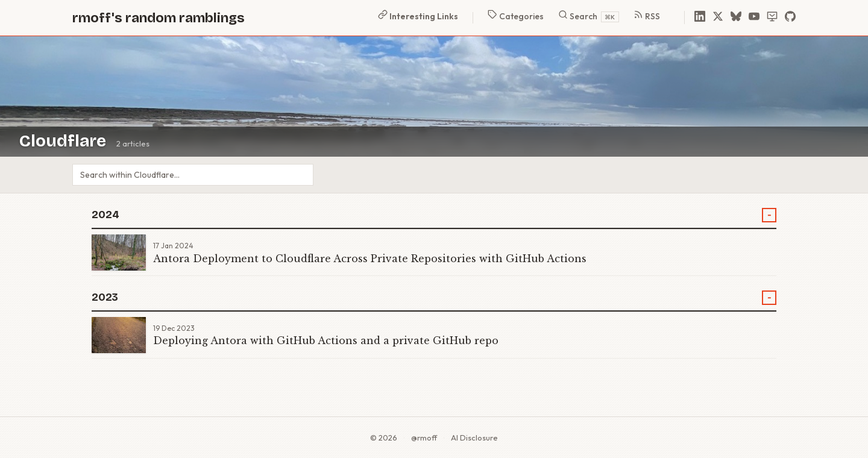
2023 (105, 297)
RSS (647, 16)
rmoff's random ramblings (159, 18)
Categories (516, 16)
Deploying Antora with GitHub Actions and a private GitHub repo (326, 340)
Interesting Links (418, 16)
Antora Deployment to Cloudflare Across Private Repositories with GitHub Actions (370, 259)
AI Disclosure (474, 438)
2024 (105, 215)
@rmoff (424, 438)
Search (589, 16)
